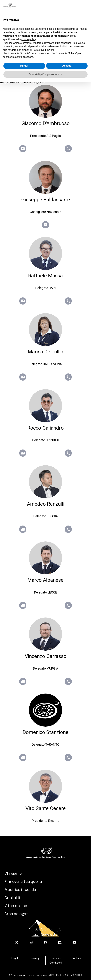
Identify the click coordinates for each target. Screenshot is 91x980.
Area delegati (17, 914)
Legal (15, 958)
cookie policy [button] (29, 39)
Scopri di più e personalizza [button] (45, 74)
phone (68, 149)
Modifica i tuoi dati (22, 890)
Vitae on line (16, 906)
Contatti (12, 898)
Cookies (76, 958)
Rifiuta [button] (24, 66)
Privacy (35, 958)
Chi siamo (13, 874)
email (23, 149)
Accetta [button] (67, 66)
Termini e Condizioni (56, 960)
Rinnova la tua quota (23, 882)
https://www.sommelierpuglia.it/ (22, 83)
